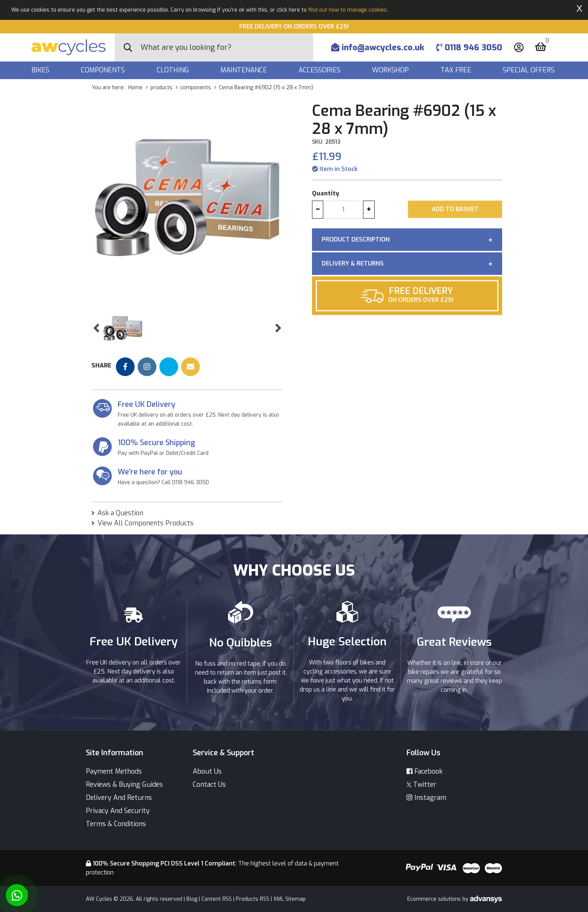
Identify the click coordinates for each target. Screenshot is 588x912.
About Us (207, 771)
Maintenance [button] (245, 70)
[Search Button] (128, 48)
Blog (192, 899)
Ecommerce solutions (435, 899)
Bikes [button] (41, 70)
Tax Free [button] (457, 70)
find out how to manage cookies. (348, 10)
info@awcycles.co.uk (378, 47)
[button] (96, 328)
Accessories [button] (320, 70)
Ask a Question (120, 513)
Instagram (426, 798)
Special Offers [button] (530, 70)
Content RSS (217, 899)
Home (135, 88)
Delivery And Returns (119, 798)
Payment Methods (114, 771)
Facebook (424, 771)
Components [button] (104, 70)
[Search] (227, 47)
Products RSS (253, 899)
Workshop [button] (391, 70)
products (161, 88)
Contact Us (209, 784)
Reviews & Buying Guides (124, 784)
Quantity (325, 193)
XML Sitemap (289, 899)
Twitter (421, 784)
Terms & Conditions (116, 824)
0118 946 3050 (469, 47)
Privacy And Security (118, 811)
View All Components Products (145, 523)
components (196, 88)
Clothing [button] (174, 70)
